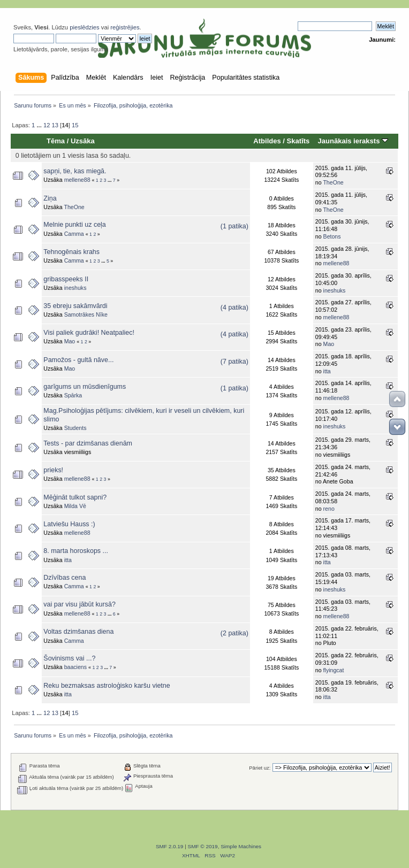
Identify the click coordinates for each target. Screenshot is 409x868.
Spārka (73, 395)
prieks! (53, 470)
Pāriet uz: (260, 768)
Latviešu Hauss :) (69, 524)
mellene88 (77, 180)
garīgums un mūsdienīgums (85, 387)
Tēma (56, 141)
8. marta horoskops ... (76, 551)
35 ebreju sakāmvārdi (75, 306)
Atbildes (267, 141)
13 (55, 125)
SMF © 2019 (203, 846)
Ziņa (50, 198)
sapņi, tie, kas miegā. (75, 171)
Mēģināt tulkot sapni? (75, 497)
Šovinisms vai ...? (69, 658)
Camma (74, 234)
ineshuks (75, 288)
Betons (332, 236)
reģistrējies (125, 27)
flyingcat (334, 670)
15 (75, 125)
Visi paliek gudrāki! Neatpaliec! (89, 333)
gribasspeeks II (66, 279)
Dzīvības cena (65, 578)
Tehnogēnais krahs (71, 252)
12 (47, 125)
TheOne (333, 182)
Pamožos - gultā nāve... (78, 360)
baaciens (75, 667)
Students (75, 428)
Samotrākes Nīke (86, 314)
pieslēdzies (85, 27)
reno (329, 509)
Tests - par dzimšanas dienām (88, 443)
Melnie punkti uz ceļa (74, 225)
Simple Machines (241, 846)
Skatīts (298, 141)
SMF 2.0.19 (170, 846)
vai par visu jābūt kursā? (79, 604)
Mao (70, 341)
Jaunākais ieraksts (353, 141)
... (40, 125)
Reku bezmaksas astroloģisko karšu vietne (107, 686)
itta (327, 371)
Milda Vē (75, 506)
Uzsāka (83, 141)
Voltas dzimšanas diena (78, 632)
